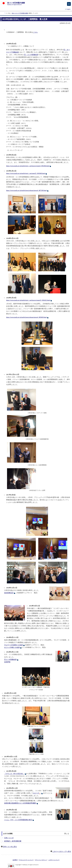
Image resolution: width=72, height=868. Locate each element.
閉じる (67, 834)
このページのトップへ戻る (62, 851)
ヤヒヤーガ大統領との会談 (14, 645)
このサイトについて (54, 860)
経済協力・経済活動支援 (13, 841)
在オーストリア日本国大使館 (20, 13)
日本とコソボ (9, 838)
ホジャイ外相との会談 (13, 647)
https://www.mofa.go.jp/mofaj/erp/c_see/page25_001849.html (27, 173)
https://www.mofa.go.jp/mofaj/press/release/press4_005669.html (27, 317)
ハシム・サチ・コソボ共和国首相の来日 (19, 820)
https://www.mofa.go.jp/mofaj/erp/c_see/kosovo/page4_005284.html (29, 166)
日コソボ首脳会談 (11, 659)
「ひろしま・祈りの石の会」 (15, 774)
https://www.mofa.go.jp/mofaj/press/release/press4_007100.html (27, 190)
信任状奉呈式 (10, 593)
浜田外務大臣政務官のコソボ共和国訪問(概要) (21, 803)
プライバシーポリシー (41, 860)
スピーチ (38, 793)
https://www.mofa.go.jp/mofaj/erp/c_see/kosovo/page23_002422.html (29, 300)
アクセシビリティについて (26, 860)
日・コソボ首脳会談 (31, 55)
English (69, 9)
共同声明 (7, 662)
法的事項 (15, 860)
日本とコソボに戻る (10, 847)
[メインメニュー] (69, 4)
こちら (35, 32)
